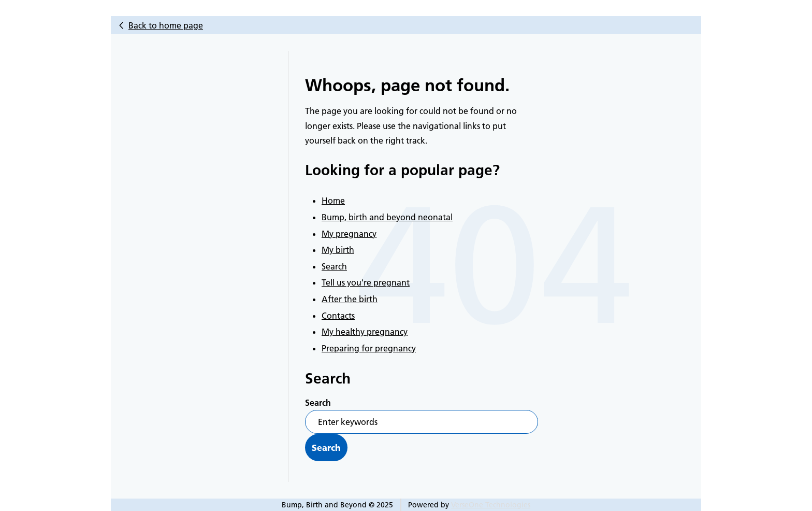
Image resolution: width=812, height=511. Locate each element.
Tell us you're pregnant (366, 282)
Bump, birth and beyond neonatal (387, 217)
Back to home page (166, 25)
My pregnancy (349, 234)
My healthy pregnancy (365, 332)
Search (334, 266)
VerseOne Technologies (491, 505)
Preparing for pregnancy (369, 348)
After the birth (350, 299)
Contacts (338, 316)
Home (333, 201)
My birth (338, 250)
